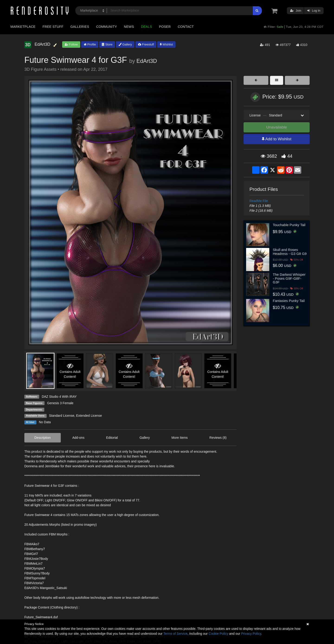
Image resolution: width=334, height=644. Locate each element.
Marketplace (23, 27)
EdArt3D (147, 61)
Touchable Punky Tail (289, 225)
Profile (90, 44)
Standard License (62, 416)
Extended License (89, 416)
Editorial (112, 438)
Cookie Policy (218, 634)
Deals (147, 27)
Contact (186, 27)
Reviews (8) (218, 438)
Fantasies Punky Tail (289, 301)
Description (42, 438)
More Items (180, 438)
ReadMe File (259, 201)
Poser (165, 27)
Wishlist (166, 44)
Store (107, 44)
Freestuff (146, 44)
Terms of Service (175, 634)
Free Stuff (53, 27)
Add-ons (78, 438)
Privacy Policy (251, 634)
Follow (71, 44)
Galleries (80, 27)
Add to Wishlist (277, 139)
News (129, 27)
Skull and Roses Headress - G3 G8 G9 (290, 252)
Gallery (125, 44)
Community (107, 27)
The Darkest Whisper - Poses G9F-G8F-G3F (289, 278)
